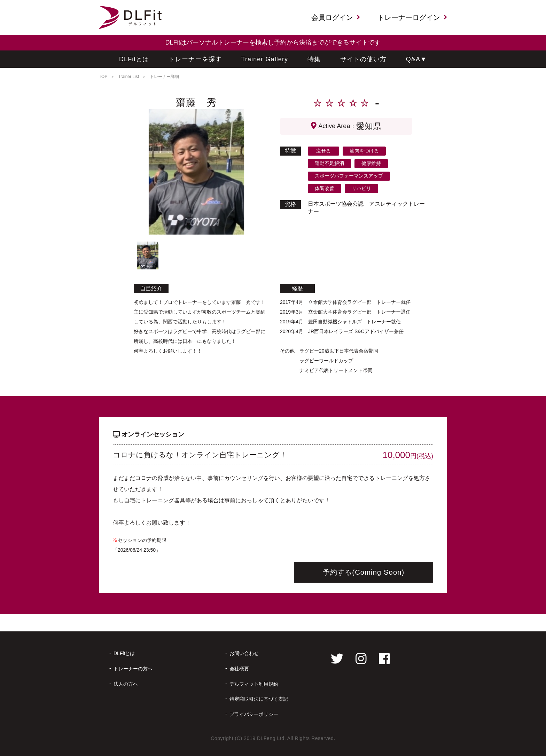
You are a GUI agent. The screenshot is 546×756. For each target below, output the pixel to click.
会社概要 (239, 669)
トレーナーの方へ (133, 669)
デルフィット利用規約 (254, 684)
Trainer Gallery (265, 59)
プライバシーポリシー (254, 714)
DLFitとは (134, 59)
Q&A (416, 59)
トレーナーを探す (195, 59)
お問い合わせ (244, 653)
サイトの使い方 (364, 59)
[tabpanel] (196, 172)
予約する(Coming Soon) (364, 572)
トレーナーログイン (412, 17)
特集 (314, 59)
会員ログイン (336, 17)
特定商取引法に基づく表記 (259, 699)
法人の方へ (126, 684)
